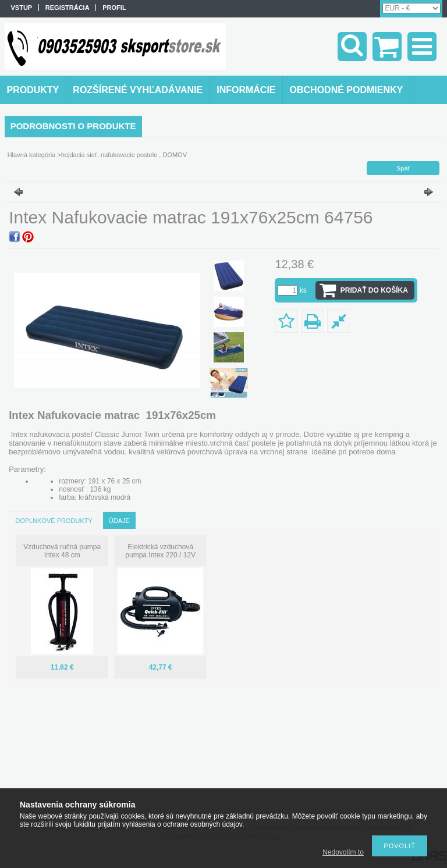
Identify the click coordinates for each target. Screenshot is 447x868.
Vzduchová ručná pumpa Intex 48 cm (62, 551)
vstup (22, 8)
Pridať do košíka (374, 290)
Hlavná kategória (32, 155)
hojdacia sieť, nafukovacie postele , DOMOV (124, 155)
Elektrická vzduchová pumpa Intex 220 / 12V (160, 551)
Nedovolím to (343, 852)
